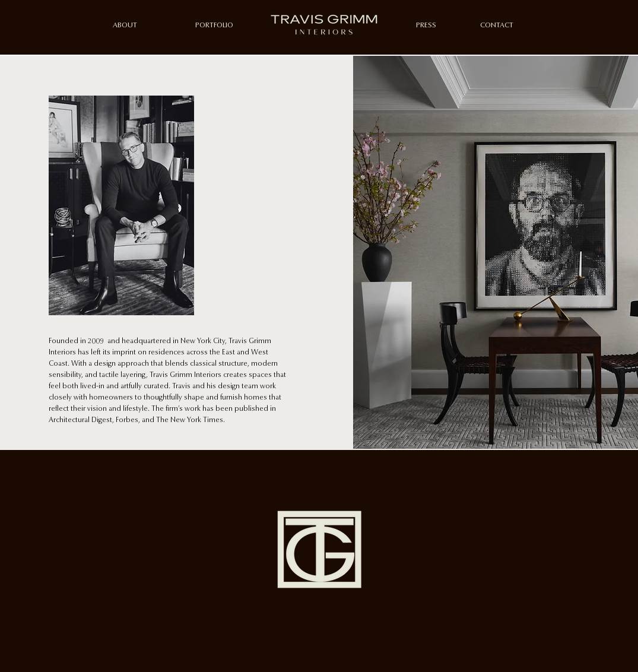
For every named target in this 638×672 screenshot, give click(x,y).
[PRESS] (426, 26)
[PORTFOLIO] (215, 26)
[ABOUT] (125, 26)
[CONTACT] (497, 26)
